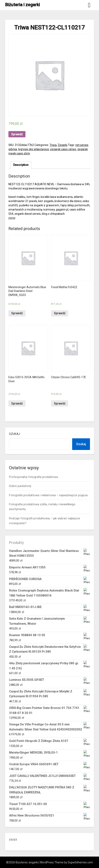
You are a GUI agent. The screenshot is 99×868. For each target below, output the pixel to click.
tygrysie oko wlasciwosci (33, 149)
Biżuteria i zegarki (22, 5)
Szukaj (15, 434)
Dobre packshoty (20, 486)
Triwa (53, 145)
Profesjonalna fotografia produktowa (33, 477)
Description (21, 165)
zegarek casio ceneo (63, 149)
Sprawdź (17, 134)
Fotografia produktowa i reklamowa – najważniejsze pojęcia (48, 495)
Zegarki (63, 145)
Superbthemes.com (80, 862)
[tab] (21, 165)
